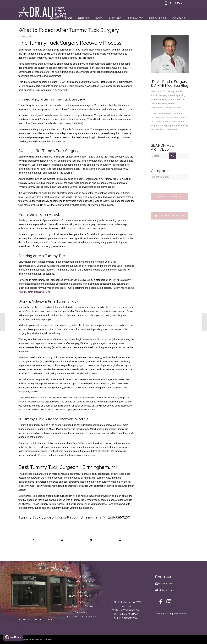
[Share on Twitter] (62, 540)
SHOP (50, 619)
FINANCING (25, 619)
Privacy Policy (164, 613)
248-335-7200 (119, 517)
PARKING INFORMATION (126, 618)
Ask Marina (13, 637)
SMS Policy (180, 613)
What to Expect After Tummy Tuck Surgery (69, 30)
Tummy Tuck (26, 37)
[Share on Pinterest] (91, 540)
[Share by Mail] (120, 540)
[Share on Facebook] (33, 540)
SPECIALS (38, 619)
